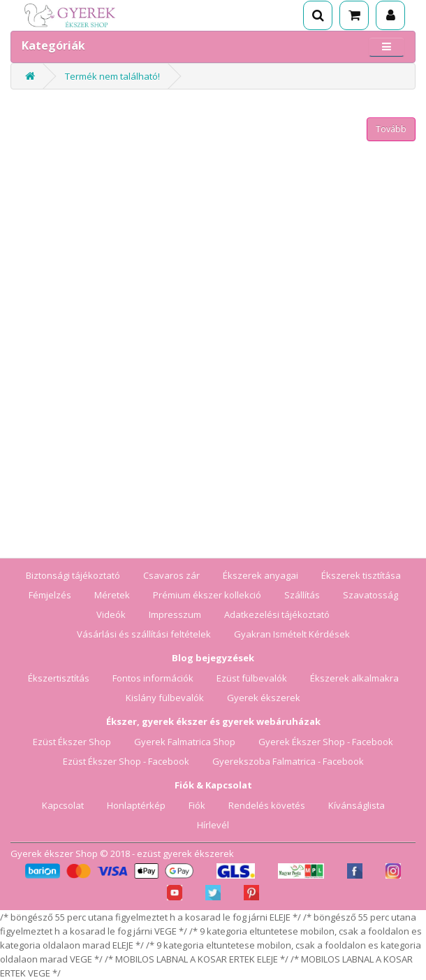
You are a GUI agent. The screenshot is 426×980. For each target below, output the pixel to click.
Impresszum (175, 614)
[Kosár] (354, 15)
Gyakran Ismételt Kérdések (292, 634)
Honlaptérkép (136, 805)
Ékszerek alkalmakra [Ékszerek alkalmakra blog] (354, 678)
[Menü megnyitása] (387, 46)
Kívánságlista (357, 805)
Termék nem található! (112, 76)
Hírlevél (213, 825)
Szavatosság (370, 595)
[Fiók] (390, 15)
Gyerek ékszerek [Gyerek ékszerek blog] (264, 698)
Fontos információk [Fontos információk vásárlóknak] (153, 678)
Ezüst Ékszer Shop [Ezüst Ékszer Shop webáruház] (72, 742)
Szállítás (302, 595)
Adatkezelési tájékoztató (277, 614)
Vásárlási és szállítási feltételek (144, 634)
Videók (111, 614)
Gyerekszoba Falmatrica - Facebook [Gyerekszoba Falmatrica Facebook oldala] (288, 761)
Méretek (112, 595)
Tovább (391, 129)
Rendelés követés (267, 805)
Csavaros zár (171, 575)
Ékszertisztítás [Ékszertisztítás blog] (59, 678)
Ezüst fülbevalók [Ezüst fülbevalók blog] (252, 678)
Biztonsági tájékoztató (73, 575)
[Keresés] (318, 15)
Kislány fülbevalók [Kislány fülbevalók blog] (165, 698)
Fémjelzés (50, 595)
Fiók (197, 805)
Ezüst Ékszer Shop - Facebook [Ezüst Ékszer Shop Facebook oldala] (126, 761)
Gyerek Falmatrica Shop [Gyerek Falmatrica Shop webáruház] (185, 742)
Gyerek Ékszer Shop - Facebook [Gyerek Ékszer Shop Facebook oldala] (326, 742)
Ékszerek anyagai (260, 575)
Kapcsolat (63, 805)
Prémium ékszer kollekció (207, 595)
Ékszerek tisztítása (361, 575)
